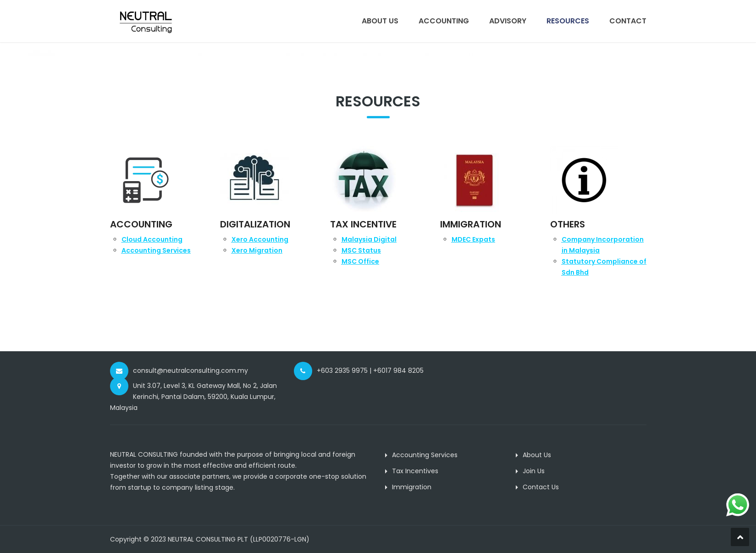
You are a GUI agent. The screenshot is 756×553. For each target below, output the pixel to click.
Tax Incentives (415, 471)
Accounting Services (425, 455)
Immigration (412, 487)
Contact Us (541, 487)
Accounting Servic (156, 250)
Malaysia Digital (369, 239)
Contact (628, 21)
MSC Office (360, 261)
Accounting (444, 21)
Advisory (508, 21)
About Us (380, 21)
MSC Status (361, 250)
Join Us (534, 471)
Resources (568, 21)
